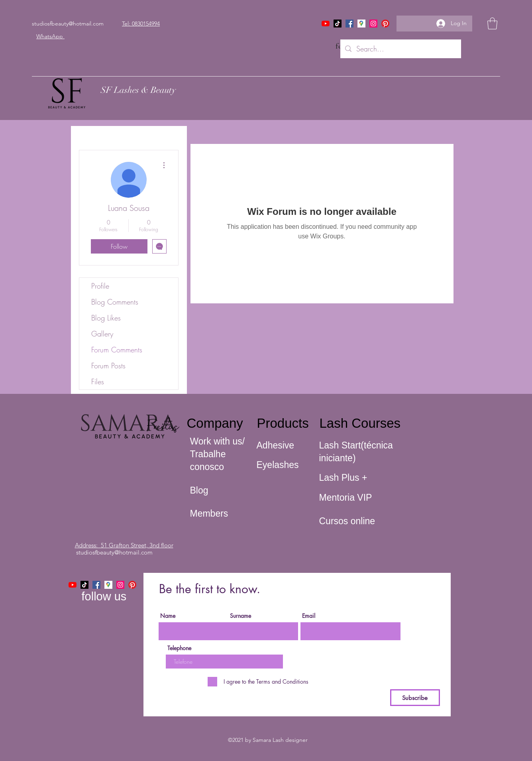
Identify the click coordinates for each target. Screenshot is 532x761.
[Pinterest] (385, 24)
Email (309, 616)
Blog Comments (115, 302)
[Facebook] (349, 24)
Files (98, 381)
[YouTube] (326, 24)
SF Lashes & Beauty (138, 90)
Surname (240, 616)
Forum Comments (117, 350)
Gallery (102, 334)
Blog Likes (106, 318)
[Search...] (400, 49)
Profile (100, 286)
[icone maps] (361, 24)
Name (168, 616)
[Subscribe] (415, 698)
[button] (492, 24)
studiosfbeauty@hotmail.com (68, 24)
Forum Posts (108, 366)
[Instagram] (373, 24)
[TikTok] (338, 24)
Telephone (179, 648)
